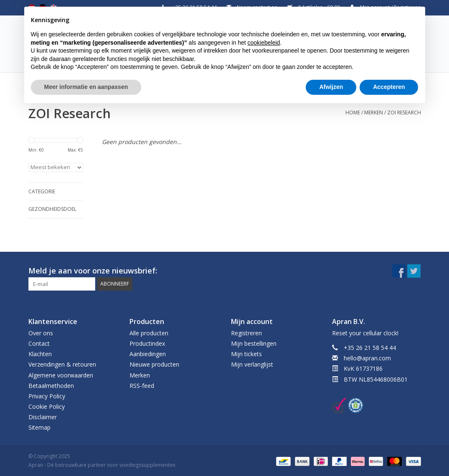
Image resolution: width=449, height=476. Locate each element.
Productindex (147, 343)
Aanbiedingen (148, 354)
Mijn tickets (246, 354)
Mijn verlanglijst (252, 364)
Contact (39, 343)
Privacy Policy (47, 396)
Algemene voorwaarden (61, 375)
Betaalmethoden (51, 386)
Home (353, 113)
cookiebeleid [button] (264, 43)
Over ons (41, 333)
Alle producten (149, 333)
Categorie (42, 191)
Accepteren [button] (389, 87)
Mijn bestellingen (254, 343)
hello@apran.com (367, 358)
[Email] (62, 284)
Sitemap (39, 427)
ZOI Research (404, 113)
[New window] (399, 271)
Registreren (246, 333)
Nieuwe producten (154, 364)
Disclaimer (43, 417)
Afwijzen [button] (331, 87)
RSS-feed (142, 386)
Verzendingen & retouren (62, 364)
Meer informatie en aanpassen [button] (86, 87)
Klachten (40, 354)
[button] (115, 284)
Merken (374, 113)
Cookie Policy (47, 406)
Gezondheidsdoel (52, 209)
